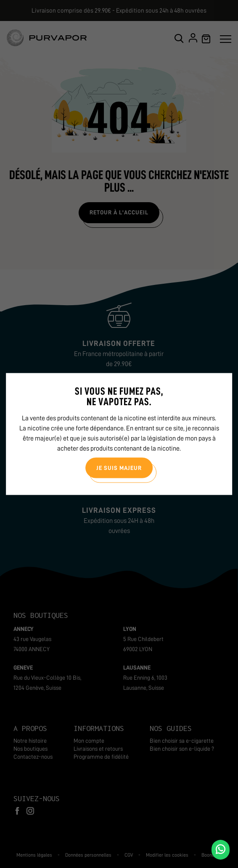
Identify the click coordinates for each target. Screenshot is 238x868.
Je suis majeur (119, 467)
